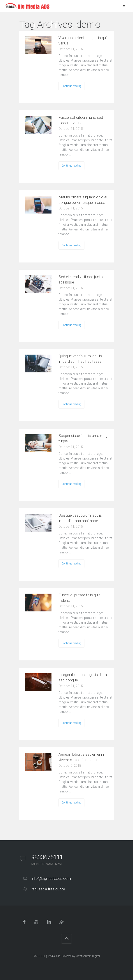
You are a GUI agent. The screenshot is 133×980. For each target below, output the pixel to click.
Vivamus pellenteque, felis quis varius (84, 40)
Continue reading (71, 86)
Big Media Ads (52, 956)
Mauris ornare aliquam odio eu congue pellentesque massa (83, 200)
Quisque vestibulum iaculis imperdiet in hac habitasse (80, 359)
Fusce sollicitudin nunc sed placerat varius (81, 120)
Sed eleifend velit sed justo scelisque (81, 279)
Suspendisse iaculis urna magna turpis (85, 438)
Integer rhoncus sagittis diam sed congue (83, 677)
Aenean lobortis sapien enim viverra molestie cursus (82, 757)
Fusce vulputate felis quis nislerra (79, 598)
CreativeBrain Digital (88, 956)
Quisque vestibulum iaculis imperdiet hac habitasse (80, 518)
